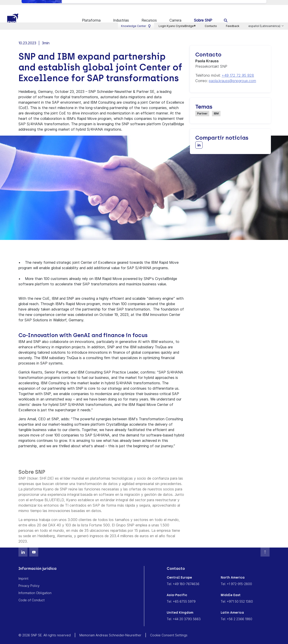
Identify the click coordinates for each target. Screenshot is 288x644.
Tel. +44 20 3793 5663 (184, 613)
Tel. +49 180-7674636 (183, 578)
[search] (226, 15)
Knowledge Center (136, 4)
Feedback (233, 3)
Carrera (175, 15)
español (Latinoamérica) (265, 4)
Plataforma (91, 15)
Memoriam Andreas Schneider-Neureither (110, 629)
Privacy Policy (29, 580)
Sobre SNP (203, 15)
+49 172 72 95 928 (238, 70)
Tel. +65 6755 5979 (181, 596)
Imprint (23, 573)
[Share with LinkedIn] (199, 139)
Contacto (211, 3)
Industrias (121, 15)
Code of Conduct (31, 594)
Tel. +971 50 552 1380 (237, 596)
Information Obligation (35, 587)
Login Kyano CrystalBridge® (177, 3)
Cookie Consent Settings (169, 629)
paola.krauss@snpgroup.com (232, 75)
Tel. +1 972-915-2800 (236, 578)
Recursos (149, 15)
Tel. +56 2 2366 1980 (236, 613)
